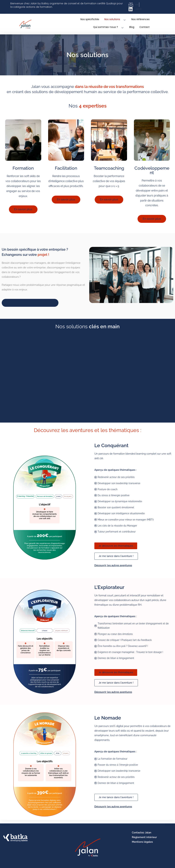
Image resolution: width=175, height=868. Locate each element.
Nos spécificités (90, 19)
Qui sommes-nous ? (109, 27)
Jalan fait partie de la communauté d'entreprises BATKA (19, 853)
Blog (132, 27)
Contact (144, 27)
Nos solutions (115, 19)
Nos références (140, 19)
